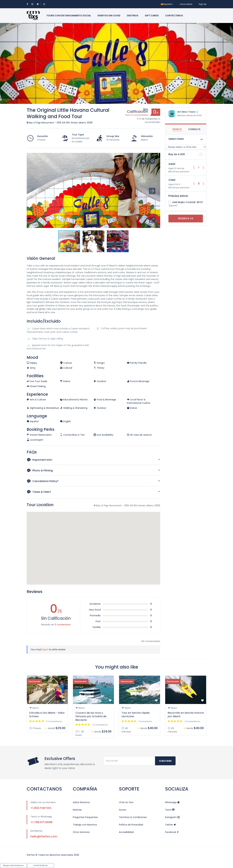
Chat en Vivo (126, 802)
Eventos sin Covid (109, 16)
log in (45, 649)
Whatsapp (172, 802)
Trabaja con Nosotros (85, 825)
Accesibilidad (126, 832)
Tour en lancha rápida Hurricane (136, 715)
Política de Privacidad (131, 825)
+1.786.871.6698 (41, 822)
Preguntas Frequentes (85, 817)
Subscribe (165, 761)
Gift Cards (152, 16)
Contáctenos (174, 16)
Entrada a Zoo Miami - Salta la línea (47, 715)
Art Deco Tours (186, 112)
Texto (170, 810)
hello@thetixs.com (44, 836)
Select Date (176, 139)
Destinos (133, 16)
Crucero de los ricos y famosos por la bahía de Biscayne (91, 716)
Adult (172, 164)
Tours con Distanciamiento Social (69, 16)
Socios (123, 810)
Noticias (77, 810)
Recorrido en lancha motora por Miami (186, 715)
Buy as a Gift (177, 154)
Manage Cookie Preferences (13, 865)
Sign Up (202, 4)
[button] (152, 220)
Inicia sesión (186, 4)
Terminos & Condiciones (133, 817)
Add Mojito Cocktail (182, 202)
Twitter (170, 825)
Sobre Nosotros (81, 802)
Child (172, 180)
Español (167, 4)
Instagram (172, 817)
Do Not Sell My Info (41, 865)
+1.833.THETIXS (41, 808)
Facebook (172, 832)
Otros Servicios (81, 832)
